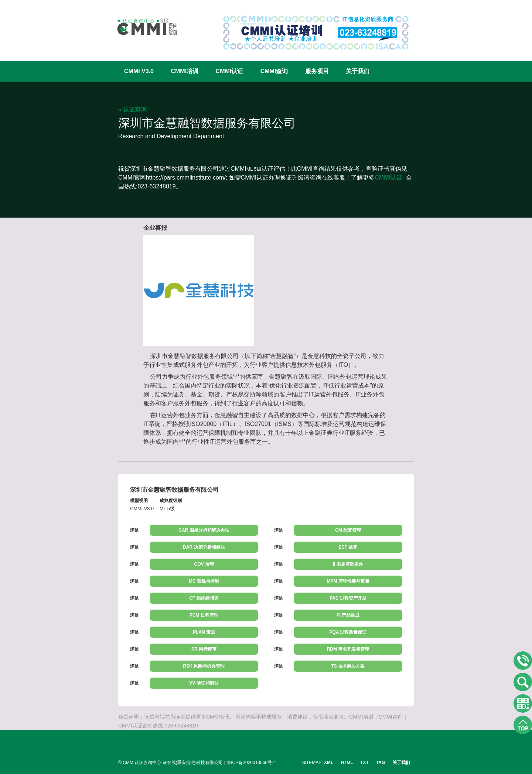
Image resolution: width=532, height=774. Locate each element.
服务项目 (317, 71)
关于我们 (358, 71)
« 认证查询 (132, 110)
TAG (381, 763)
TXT (364, 763)
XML (329, 763)
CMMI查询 (274, 71)
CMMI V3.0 (139, 71)
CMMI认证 (230, 71)
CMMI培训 (185, 71)
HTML (347, 763)
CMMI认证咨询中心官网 (142, 27)
